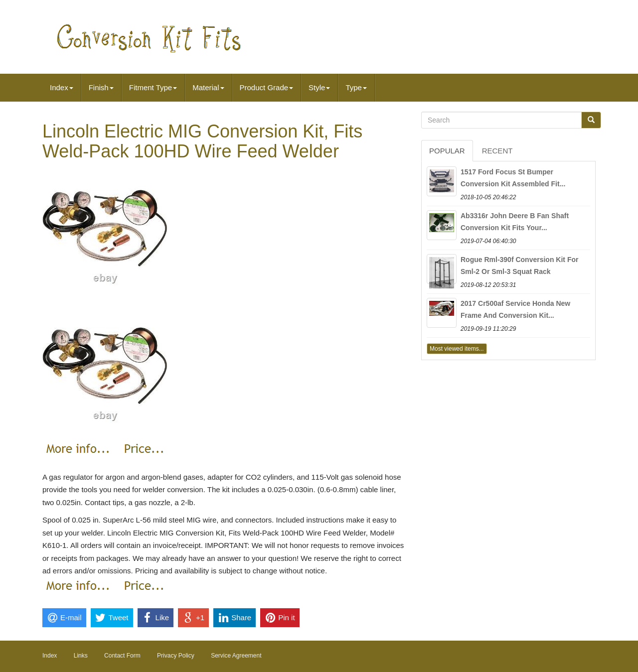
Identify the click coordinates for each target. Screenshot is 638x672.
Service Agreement (236, 656)
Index (62, 87)
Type (356, 87)
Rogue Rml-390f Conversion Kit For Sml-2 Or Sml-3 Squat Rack (519, 266)
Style (319, 87)
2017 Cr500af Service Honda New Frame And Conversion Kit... (515, 309)
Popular (447, 151)
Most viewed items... (457, 349)
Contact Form (122, 656)
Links (81, 656)
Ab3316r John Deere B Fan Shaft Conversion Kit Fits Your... (515, 222)
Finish (101, 87)
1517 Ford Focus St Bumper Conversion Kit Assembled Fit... (513, 178)
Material (208, 87)
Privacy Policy (176, 656)
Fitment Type (153, 87)
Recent (497, 151)
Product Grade (267, 87)
